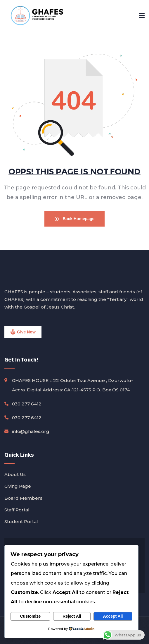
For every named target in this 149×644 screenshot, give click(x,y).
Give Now (26, 332)
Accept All (113, 616)
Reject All (72, 616)
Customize (30, 616)
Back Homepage (75, 219)
